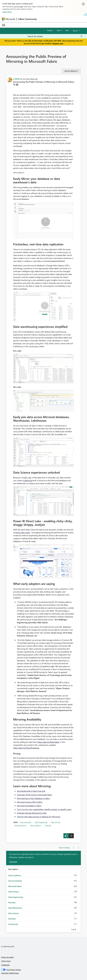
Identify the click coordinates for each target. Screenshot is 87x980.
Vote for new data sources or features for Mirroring (38, 817)
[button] (74, 83)
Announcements (26, 822)
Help (67, 30)
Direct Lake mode (22, 532)
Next (79, 929)
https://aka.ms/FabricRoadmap (26, 748)
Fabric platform (36, 826)
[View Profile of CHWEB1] (16, 79)
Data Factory (14, 892)
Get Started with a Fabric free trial (31, 791)
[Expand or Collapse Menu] (4, 25)
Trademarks (5, 965)
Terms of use (6, 961)
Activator (12, 919)
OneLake (48, 826)
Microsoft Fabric (15, 886)
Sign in (59, 30)
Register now (58, 43)
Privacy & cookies (7, 957)
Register (50, 30)
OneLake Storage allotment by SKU (32, 813)
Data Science (56, 822)
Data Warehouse (20, 826)
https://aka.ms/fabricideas (48, 742)
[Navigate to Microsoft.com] (9, 19)
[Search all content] (55, 36)
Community (13, 924)
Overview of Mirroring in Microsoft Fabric (34, 795)
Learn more (7, 12)
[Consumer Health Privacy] (44, 973)
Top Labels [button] (13, 869)
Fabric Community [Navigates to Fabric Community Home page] (28, 19)
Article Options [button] (71, 71)
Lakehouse (28, 480)
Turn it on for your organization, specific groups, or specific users (44, 809)
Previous (68, 929)
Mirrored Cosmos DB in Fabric (30, 802)
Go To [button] (75, 30)
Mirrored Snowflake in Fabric (29, 806)
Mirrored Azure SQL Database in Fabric (33, 798)
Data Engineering (41, 822)
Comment (13, 862)
